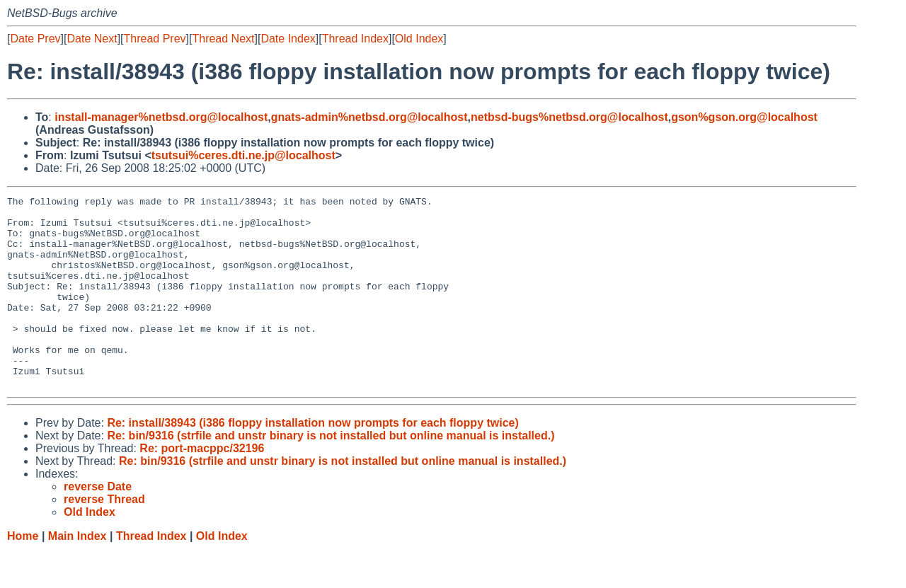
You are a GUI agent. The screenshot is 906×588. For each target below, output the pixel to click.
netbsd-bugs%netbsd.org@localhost (569, 117)
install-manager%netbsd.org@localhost (161, 117)
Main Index (78, 574)
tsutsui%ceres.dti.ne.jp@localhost (243, 155)
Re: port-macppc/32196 (202, 486)
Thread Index (355, 39)
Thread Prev (155, 39)
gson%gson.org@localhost (744, 117)
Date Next (92, 39)
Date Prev (35, 39)
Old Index (419, 39)
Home (23, 574)
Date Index (288, 39)
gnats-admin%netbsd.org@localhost (369, 117)
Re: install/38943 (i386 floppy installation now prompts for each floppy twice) (312, 461)
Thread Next (223, 39)
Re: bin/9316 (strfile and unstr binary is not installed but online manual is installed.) (331, 474)
